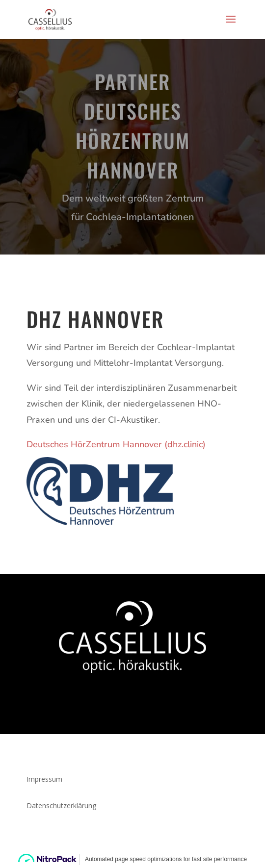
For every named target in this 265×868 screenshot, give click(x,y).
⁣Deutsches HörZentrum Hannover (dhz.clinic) (116, 444)
